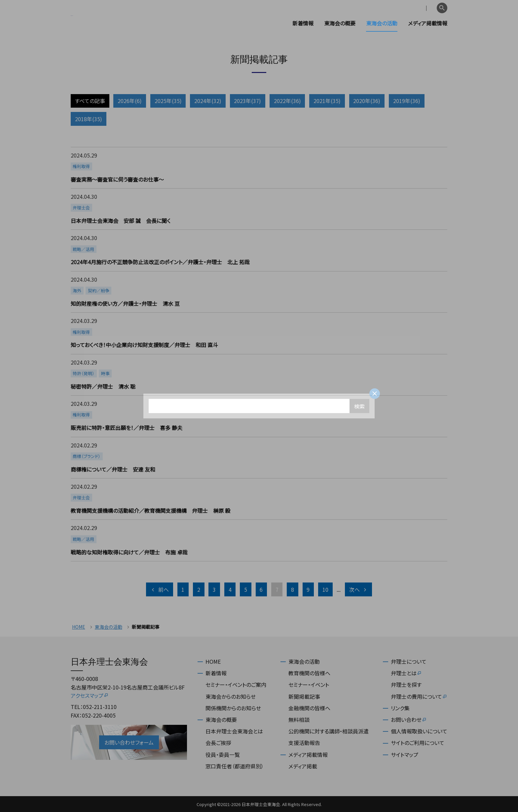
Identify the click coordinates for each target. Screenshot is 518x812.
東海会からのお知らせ (231, 696)
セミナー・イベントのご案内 (236, 685)
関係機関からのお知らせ (233, 708)
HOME (79, 627)
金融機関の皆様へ (309, 708)
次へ (358, 589)
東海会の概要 (340, 23)
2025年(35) (168, 101)
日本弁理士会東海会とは (234, 731)
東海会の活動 (382, 23)
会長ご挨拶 (218, 743)
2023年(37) (247, 101)
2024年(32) (208, 101)
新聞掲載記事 (304, 696)
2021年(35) (327, 101)
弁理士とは (406, 673)
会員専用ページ (392, 8)
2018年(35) (89, 119)
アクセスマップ (90, 695)
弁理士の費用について (419, 696)
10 (325, 589)
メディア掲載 (303, 766)
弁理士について (409, 661)
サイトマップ (405, 755)
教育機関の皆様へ (309, 673)
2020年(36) (367, 101)
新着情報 (303, 23)
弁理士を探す (406, 685)
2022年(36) (287, 101)
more (258, 168)
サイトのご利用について (418, 743)
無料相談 (299, 720)
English (425, 8)
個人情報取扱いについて (419, 731)
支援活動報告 (304, 743)
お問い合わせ (409, 720)
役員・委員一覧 (223, 755)
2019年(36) (407, 101)
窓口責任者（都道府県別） (235, 766)
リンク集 (400, 708)
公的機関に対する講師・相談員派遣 (329, 731)
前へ (160, 589)
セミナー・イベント (309, 685)
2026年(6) (130, 101)
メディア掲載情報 (428, 23)
